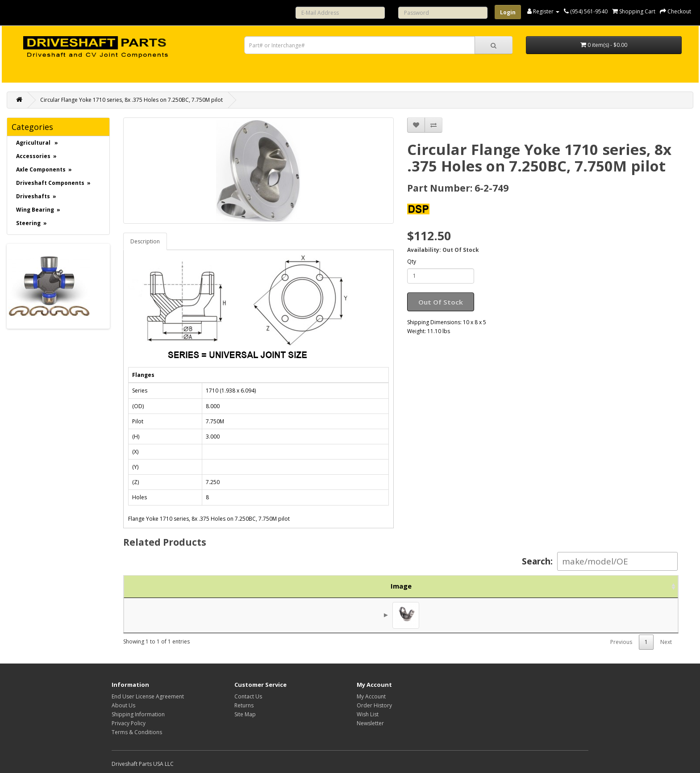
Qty (412, 261)
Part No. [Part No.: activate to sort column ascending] (209, 586)
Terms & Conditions (137, 732)
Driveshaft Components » (53, 183)
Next (666, 642)
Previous (621, 642)
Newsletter (370, 723)
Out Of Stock (441, 302)
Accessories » (36, 156)
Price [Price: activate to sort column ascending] (576, 586)
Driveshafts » (36, 196)
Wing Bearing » (38, 210)
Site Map (245, 714)
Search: (600, 561)
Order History (374, 705)
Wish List (368, 714)
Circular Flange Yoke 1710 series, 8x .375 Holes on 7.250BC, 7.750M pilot (131, 100)
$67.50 (591, 615)
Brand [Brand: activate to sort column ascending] (511, 586)
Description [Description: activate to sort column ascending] (364, 586)
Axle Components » (44, 169)
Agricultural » (37, 143)
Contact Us (248, 696)
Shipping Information (138, 714)
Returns (244, 705)
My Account (371, 696)
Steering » (31, 223)
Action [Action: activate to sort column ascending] (642, 586)
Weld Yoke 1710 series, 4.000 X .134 (312, 615)
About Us (123, 705)
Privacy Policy (129, 723)
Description (145, 241)
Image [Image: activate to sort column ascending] (146, 586)
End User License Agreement (148, 696)
